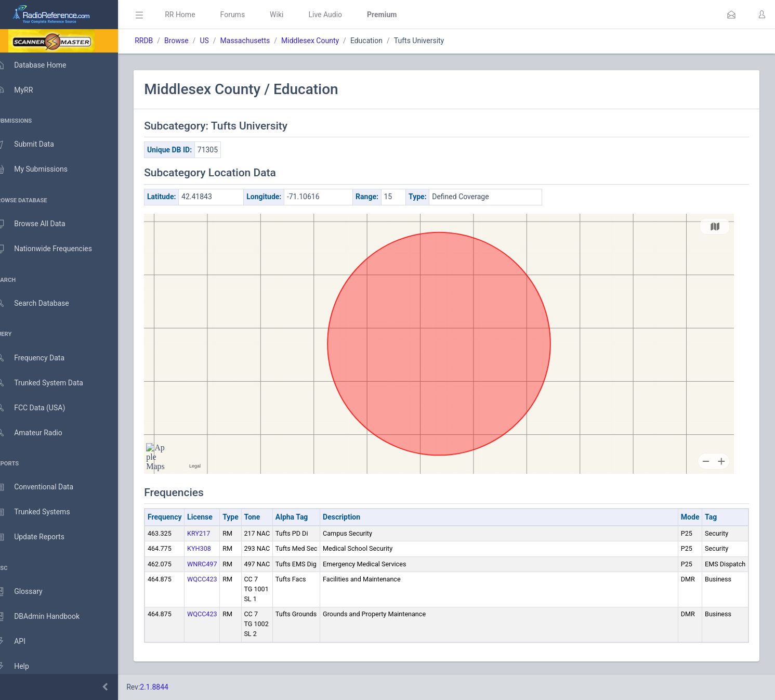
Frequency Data (40, 358)
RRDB (159, 41)
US (219, 41)
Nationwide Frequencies (54, 249)
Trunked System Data (49, 383)
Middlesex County (325, 41)
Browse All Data (40, 224)
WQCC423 (217, 579)
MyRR (24, 90)
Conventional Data (44, 487)
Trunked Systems (42, 512)
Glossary (29, 592)
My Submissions (41, 170)
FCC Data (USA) (40, 408)
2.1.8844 (169, 687)
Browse (191, 41)
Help (22, 667)
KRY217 (214, 533)
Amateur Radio (39, 433)
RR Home (195, 15)
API (20, 642)
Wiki (292, 15)
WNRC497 (217, 564)
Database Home (41, 65)
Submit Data (35, 145)
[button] (731, 15)
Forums (247, 15)
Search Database (42, 303)
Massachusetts (260, 41)
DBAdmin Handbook (47, 617)
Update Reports (40, 537)
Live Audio (340, 15)
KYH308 (214, 548)
